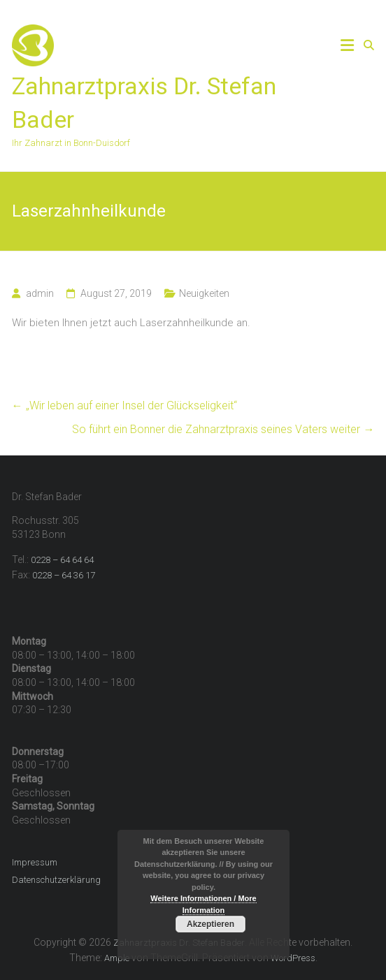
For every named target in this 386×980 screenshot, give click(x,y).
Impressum (35, 862)
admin (40, 293)
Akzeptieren (210, 924)
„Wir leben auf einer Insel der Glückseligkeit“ (124, 405)
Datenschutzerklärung (56, 880)
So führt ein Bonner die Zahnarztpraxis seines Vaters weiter (223, 429)
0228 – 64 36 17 (64, 575)
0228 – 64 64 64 (62, 560)
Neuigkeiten (204, 293)
